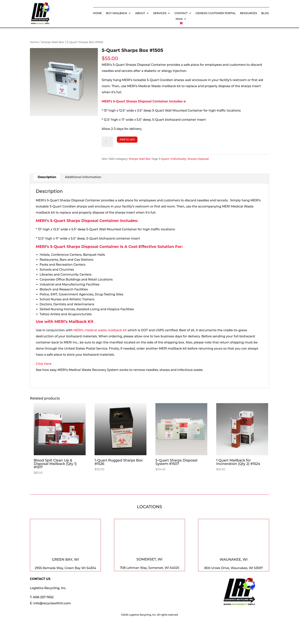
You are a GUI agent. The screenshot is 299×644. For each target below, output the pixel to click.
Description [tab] (47, 177)
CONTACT (181, 13)
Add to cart (127, 139)
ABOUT (140, 13)
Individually (178, 159)
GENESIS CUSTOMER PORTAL (216, 13)
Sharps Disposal (198, 159)
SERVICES (160, 13)
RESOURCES (248, 13)
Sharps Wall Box (53, 42)
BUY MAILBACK (117, 13)
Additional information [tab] (83, 177)
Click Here (44, 364)
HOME (97, 13)
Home (34, 42)
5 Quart (164, 159)
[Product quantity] (107, 142)
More (179, 19)
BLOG (265, 13)
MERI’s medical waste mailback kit (100, 330)
